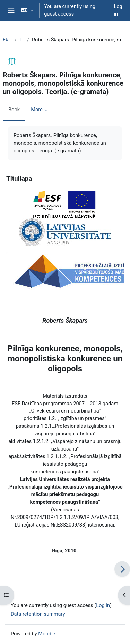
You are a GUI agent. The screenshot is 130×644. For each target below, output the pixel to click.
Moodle (47, 634)
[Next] (122, 569)
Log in (118, 10)
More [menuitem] (37, 110)
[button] (27, 10)
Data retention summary (38, 614)
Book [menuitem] (14, 110)
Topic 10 (22, 40)
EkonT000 (7, 40)
